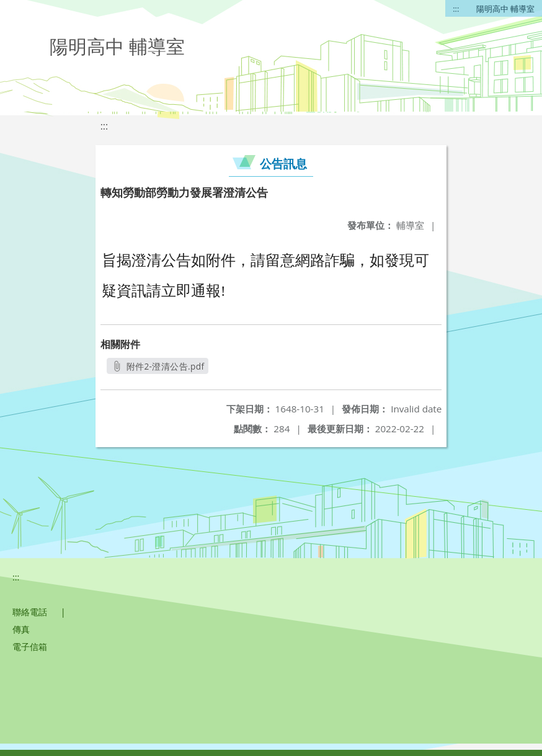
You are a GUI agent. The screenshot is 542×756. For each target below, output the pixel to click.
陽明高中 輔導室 (505, 9)
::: (456, 9)
